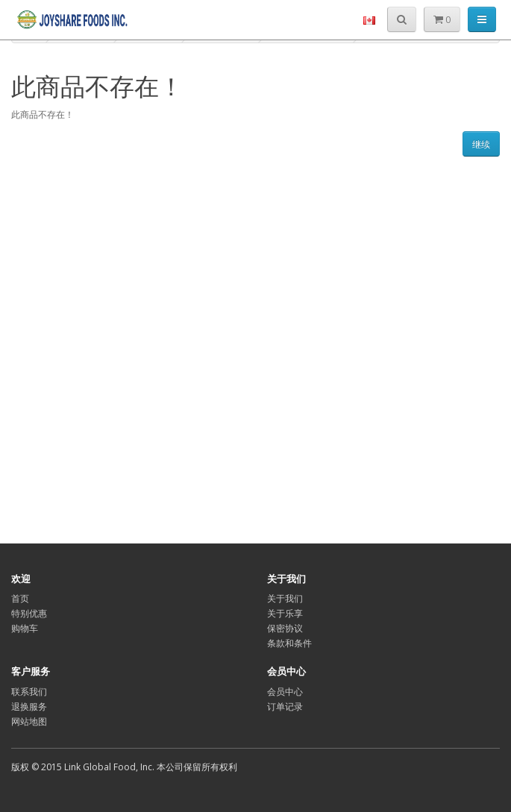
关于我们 (285, 598)
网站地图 (29, 721)
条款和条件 (289, 643)
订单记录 (285, 706)
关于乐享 (285, 613)
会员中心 (285, 692)
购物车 (25, 628)
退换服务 (29, 706)
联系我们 (29, 692)
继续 (481, 144)
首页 (20, 598)
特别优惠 (29, 613)
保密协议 (285, 628)
